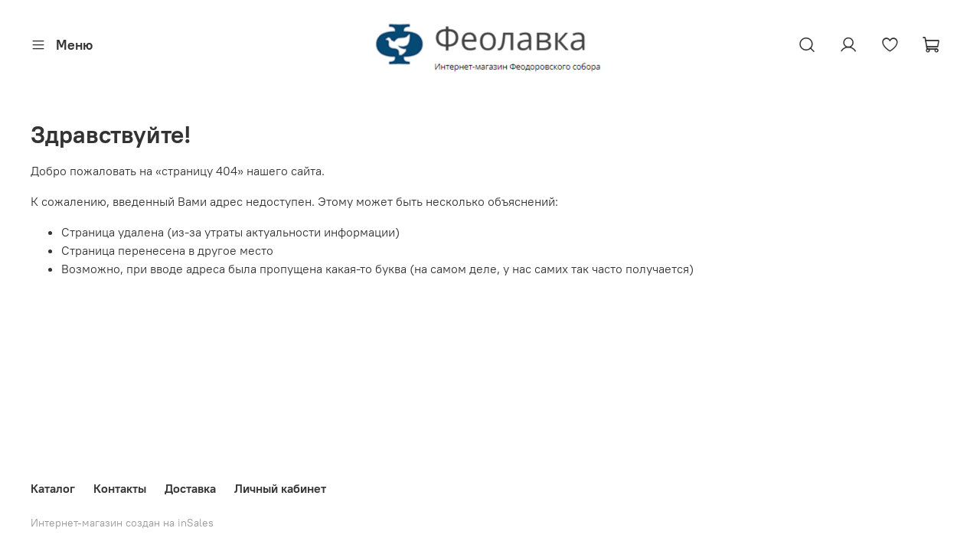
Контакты (120, 488)
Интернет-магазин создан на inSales (122, 523)
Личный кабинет (280, 488)
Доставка (190, 488)
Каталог (53, 488)
